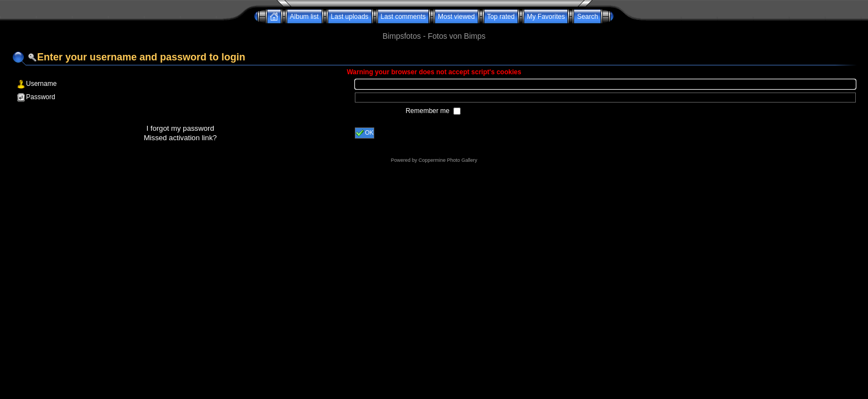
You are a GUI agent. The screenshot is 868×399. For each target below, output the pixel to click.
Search (587, 17)
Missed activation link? (180, 138)
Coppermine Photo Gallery (448, 160)
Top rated (501, 17)
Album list (304, 17)
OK (365, 133)
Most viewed (456, 17)
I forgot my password (180, 128)
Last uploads (350, 17)
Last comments (403, 17)
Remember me (429, 111)
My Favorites (546, 17)
